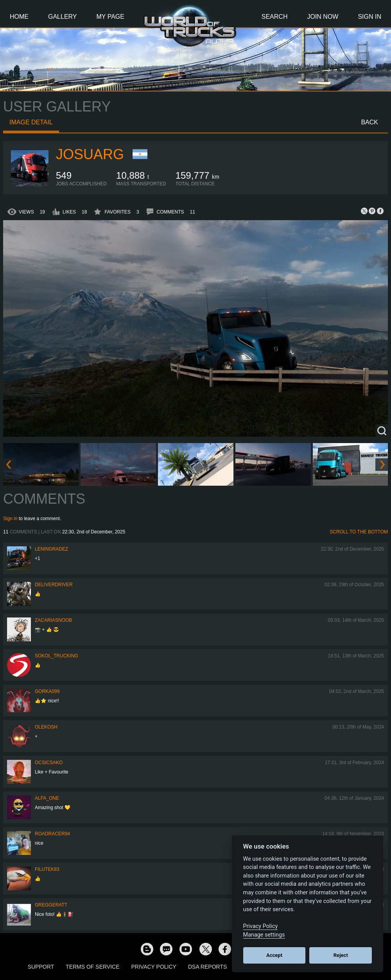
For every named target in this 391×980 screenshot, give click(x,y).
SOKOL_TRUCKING (56, 656)
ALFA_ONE (47, 798)
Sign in (10, 519)
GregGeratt (51, 905)
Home (19, 17)
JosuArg (90, 154)
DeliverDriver (54, 585)
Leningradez (51, 549)
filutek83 (47, 869)
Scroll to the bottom (359, 532)
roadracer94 (52, 834)
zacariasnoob (53, 620)
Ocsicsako (49, 763)
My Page (110, 17)
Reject (341, 955)
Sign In (369, 17)
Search (275, 17)
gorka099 (47, 691)
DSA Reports (207, 967)
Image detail (31, 122)
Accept (274, 955)
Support (41, 967)
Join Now (323, 17)
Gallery (63, 17)
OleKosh (46, 727)
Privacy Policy (154, 967)
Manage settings (264, 935)
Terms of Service (92, 967)
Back (369, 122)
